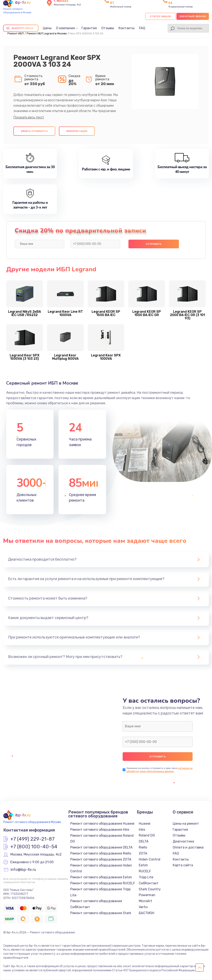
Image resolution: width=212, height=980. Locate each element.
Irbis (142, 830)
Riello (143, 847)
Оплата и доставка (188, 847)
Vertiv (143, 907)
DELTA (144, 841)
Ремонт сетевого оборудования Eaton (101, 877)
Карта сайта (183, 865)
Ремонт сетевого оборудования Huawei (102, 824)
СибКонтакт (149, 883)
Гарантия (89, 28)
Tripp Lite (146, 877)
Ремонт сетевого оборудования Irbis (100, 830)
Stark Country (150, 889)
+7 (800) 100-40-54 (34, 847)
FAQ (142, 28)
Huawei (145, 824)
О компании (65, 28)
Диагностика (183, 841)
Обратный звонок (193, 16)
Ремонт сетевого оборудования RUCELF (103, 883)
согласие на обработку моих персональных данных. (159, 770)
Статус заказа (160, 16)
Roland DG (147, 835)
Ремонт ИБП (16, 33)
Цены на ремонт (186, 824)
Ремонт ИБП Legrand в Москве (47, 33)
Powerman (147, 895)
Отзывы (108, 28)
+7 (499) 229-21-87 (32, 839)
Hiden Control (150, 859)
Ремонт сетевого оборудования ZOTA (101, 859)
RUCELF (145, 871)
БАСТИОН (147, 913)
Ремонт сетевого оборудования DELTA (101, 847)
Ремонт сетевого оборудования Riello (101, 853)
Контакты (126, 28)
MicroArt (145, 901)
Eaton (143, 865)
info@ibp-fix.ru (23, 870)
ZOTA (143, 853)
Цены (47, 28)
